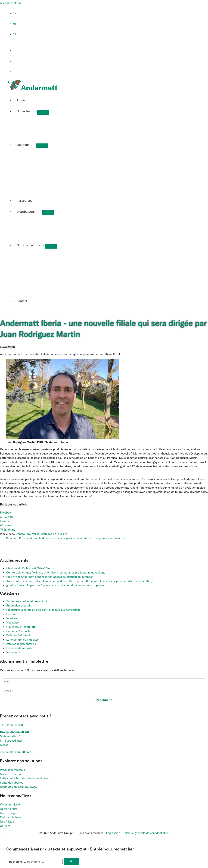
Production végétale (19, 605)
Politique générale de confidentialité (145, 833)
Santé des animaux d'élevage (18, 787)
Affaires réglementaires (21, 644)
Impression (113, 833)
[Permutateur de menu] (43, 112)
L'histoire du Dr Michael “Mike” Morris (30, 568)
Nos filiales (7, 822)
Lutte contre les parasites (22, 640)
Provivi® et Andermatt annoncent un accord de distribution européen (50, 577)
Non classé (13, 652)
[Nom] (104, 682)
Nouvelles (33, 534)
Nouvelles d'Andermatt (21, 627)
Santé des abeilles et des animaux (28, 601)
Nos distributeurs (11, 817)
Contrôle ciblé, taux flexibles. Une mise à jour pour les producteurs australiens (56, 572)
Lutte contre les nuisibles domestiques (24, 778)
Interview (12, 618)
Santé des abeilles (12, 783)
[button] (8, 83)
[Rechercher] (71, 861)
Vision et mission (11, 804)
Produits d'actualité (19, 631)
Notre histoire (9, 809)
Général (20, 534)
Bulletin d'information (20, 635)
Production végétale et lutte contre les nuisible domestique (43, 610)
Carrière (5, 826)
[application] (32, 111)
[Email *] (104, 691)
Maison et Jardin (10, 774)
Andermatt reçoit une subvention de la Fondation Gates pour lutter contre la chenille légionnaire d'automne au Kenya (80, 581)
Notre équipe (8, 813)
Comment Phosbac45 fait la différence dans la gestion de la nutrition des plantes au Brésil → (65, 538)
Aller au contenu (10, 3)
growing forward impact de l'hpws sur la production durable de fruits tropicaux (55, 585)
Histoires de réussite (54, 534)
